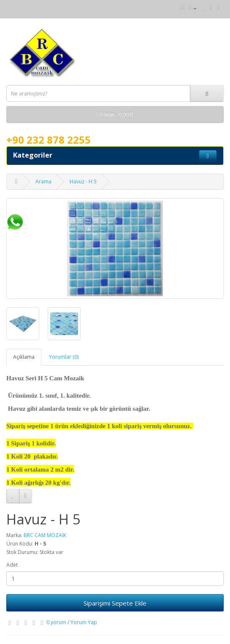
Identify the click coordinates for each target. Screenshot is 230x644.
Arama (43, 181)
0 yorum (56, 622)
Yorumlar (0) (64, 357)
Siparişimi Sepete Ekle (115, 603)
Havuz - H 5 (83, 181)
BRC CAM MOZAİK (45, 535)
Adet (12, 565)
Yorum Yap (84, 622)
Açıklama (24, 357)
